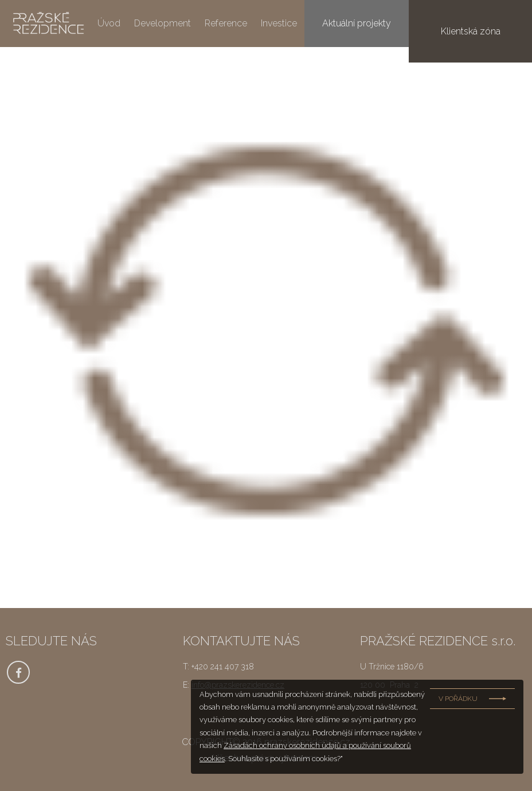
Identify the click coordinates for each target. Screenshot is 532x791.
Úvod (109, 24)
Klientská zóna (485, 23)
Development (163, 24)
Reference (226, 24)
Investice (279, 24)
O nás (323, 24)
